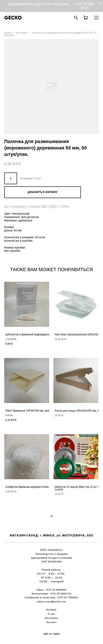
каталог (8, 33)
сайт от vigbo (51, 634)
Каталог (51, 610)
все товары (22, 33)
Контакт (52, 622)
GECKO (13, 18)
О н (50, 614)
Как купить (51, 618)
